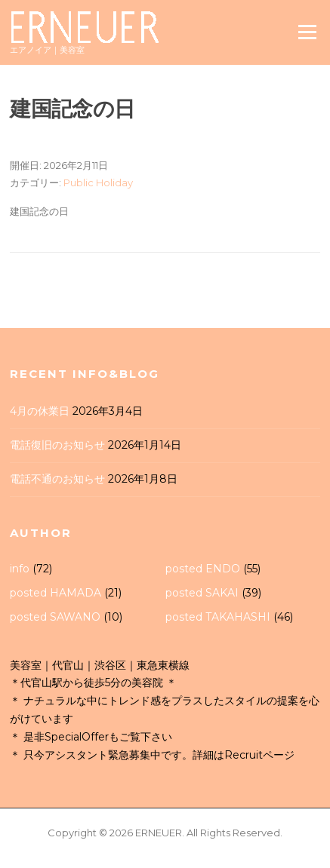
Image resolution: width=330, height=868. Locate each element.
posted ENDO (203, 569)
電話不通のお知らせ (57, 479)
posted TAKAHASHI (218, 617)
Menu (307, 32)
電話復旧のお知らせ (57, 445)
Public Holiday (98, 182)
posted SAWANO (55, 617)
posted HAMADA (56, 593)
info (20, 569)
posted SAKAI (202, 593)
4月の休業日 (40, 411)
